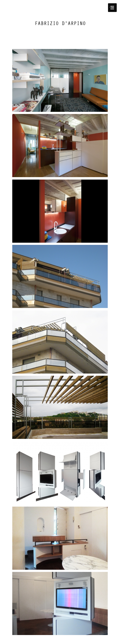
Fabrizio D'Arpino (60, 24)
